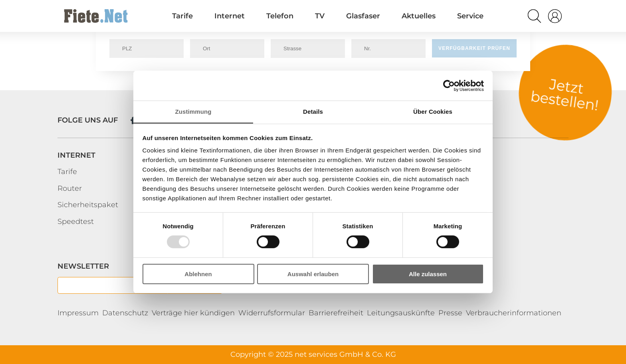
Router (70, 188)
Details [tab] (313, 112)
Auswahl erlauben (313, 274)
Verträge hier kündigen (193, 313)
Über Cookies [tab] (433, 112)
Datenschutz (125, 313)
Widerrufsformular (272, 313)
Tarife (67, 172)
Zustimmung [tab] (193, 112)
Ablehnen (198, 274)
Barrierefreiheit (336, 313)
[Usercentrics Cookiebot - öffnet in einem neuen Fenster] (449, 85)
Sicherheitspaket (88, 205)
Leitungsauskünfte (401, 313)
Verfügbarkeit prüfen (474, 48)
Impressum (78, 313)
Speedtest (76, 222)
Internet (76, 155)
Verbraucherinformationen (514, 313)
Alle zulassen (428, 274)
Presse (450, 313)
